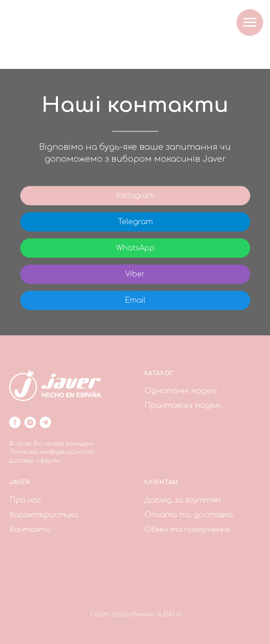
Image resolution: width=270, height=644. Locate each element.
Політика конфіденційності (52, 452)
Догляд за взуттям (182, 500)
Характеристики (44, 515)
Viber (135, 274)
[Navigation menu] (250, 23)
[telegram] (45, 422)
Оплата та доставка (189, 515)
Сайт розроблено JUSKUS (136, 614)
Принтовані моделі (183, 406)
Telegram (135, 222)
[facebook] (15, 422)
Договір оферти (35, 461)
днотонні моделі (184, 391)
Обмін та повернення (187, 530)
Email (135, 300)
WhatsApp (135, 248)
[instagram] (30, 422)
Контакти (30, 530)
